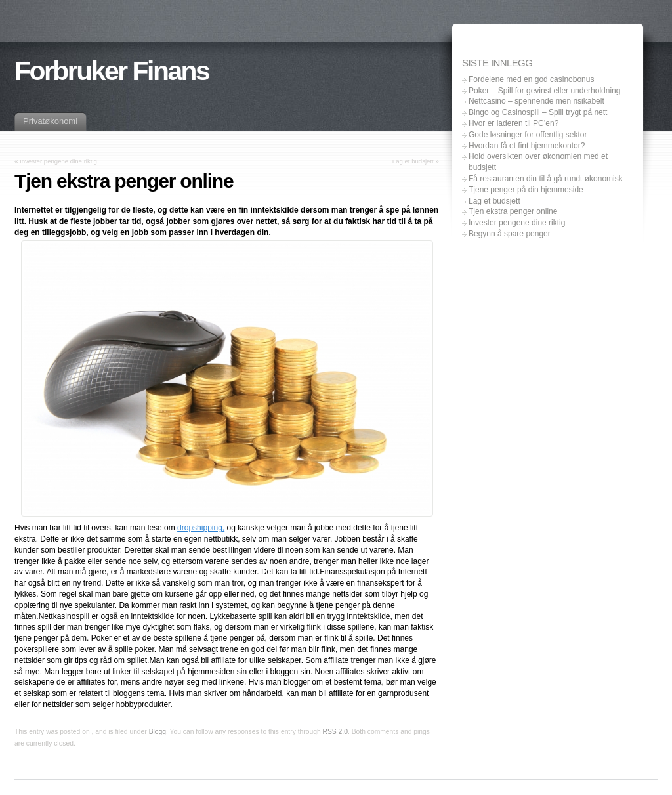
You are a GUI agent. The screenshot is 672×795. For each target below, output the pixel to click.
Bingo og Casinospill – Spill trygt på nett (538, 112)
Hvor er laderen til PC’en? (514, 123)
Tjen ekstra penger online (513, 211)
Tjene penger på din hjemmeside (526, 190)
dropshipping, (201, 528)
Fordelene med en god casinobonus (531, 79)
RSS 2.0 (335, 732)
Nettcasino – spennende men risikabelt (536, 101)
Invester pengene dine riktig (58, 161)
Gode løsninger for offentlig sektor (528, 135)
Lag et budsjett (413, 161)
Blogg (157, 732)
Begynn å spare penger (510, 234)
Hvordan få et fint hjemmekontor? (527, 146)
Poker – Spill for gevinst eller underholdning (544, 91)
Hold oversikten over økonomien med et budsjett (538, 162)
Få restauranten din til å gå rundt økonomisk (546, 179)
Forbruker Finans (112, 71)
